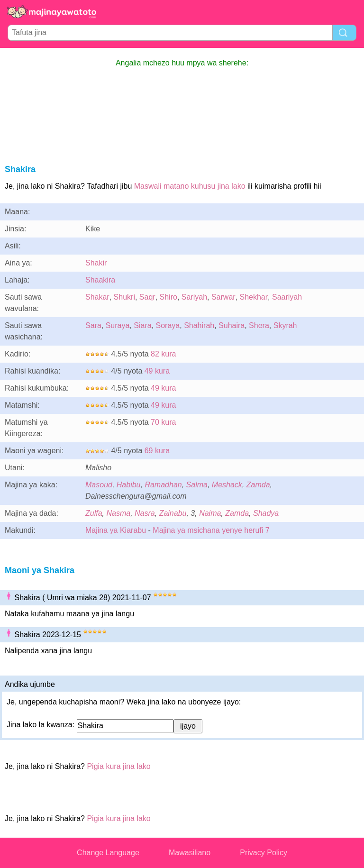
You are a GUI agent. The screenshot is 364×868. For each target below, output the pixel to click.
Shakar (97, 297)
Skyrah (285, 325)
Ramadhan (163, 485)
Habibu (129, 485)
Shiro (168, 297)
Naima (210, 513)
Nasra (145, 513)
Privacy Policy (264, 853)
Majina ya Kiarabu (116, 530)
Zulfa (94, 513)
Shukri (124, 297)
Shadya (266, 513)
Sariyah (194, 297)
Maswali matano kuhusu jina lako (190, 186)
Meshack (227, 485)
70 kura (163, 422)
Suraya (118, 325)
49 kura (157, 371)
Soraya (168, 325)
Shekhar (254, 297)
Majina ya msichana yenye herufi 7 (211, 530)
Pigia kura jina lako (118, 766)
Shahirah (199, 325)
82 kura (163, 354)
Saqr (147, 297)
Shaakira (100, 280)
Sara (93, 325)
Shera (259, 325)
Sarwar (223, 297)
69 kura (157, 451)
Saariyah (287, 297)
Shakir (96, 263)
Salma (197, 485)
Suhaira (232, 325)
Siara (142, 325)
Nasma (118, 513)
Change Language (108, 853)
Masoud (99, 485)
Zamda (258, 485)
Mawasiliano (190, 853)
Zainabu (173, 513)
